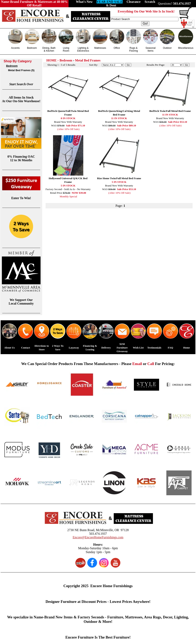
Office (117, 48)
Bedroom (32, 48)
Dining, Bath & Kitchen (49, 49)
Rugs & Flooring (133, 49)
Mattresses (100, 48)
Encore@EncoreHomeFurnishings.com (98, 537)
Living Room (66, 49)
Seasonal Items (150, 49)
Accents (15, 48)
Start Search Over (21, 84)
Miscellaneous (186, 48)
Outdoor (167, 48)
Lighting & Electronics (83, 49)
